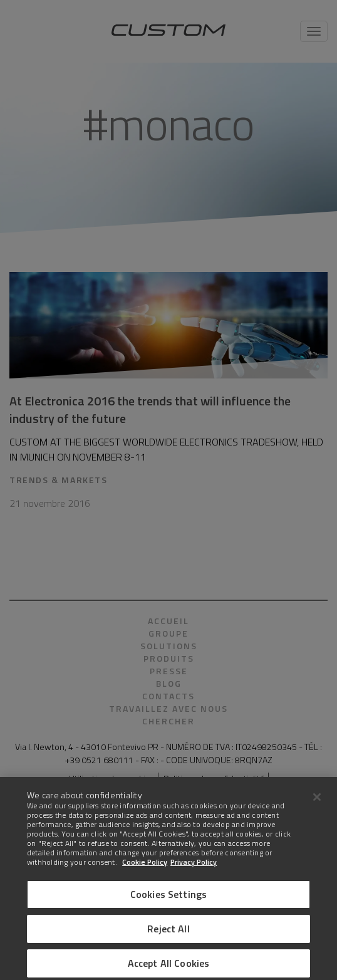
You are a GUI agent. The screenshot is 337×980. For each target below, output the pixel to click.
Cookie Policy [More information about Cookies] (145, 868)
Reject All (168, 935)
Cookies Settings (169, 900)
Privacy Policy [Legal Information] (194, 868)
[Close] (317, 803)
